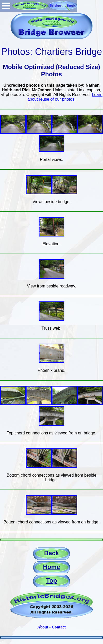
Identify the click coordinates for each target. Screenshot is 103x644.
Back (51, 553)
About (43, 627)
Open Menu (6, 6)
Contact (59, 627)
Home (52, 567)
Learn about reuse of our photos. (65, 97)
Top (51, 580)
